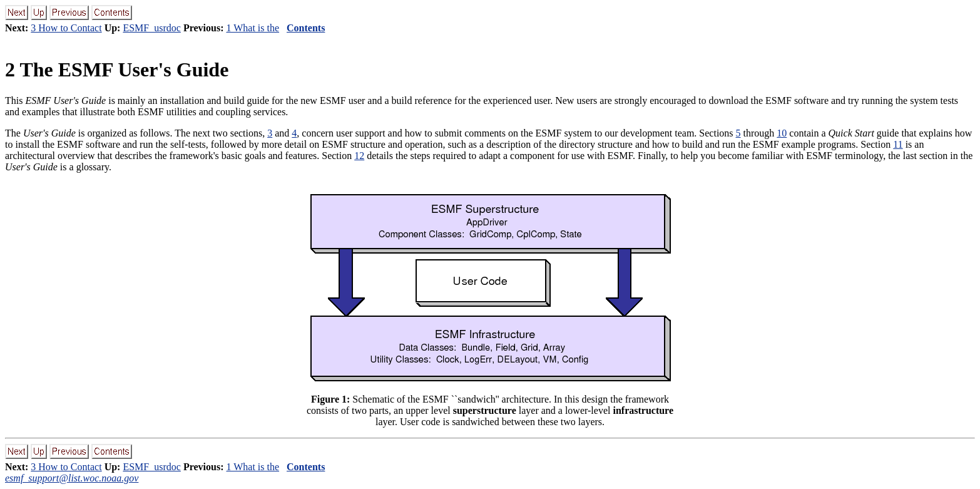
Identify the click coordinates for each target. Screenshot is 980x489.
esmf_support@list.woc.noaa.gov (72, 478)
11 (898, 144)
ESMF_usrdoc (151, 28)
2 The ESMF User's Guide (117, 69)
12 (359, 156)
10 (782, 133)
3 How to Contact (66, 28)
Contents (306, 28)
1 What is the (253, 28)
